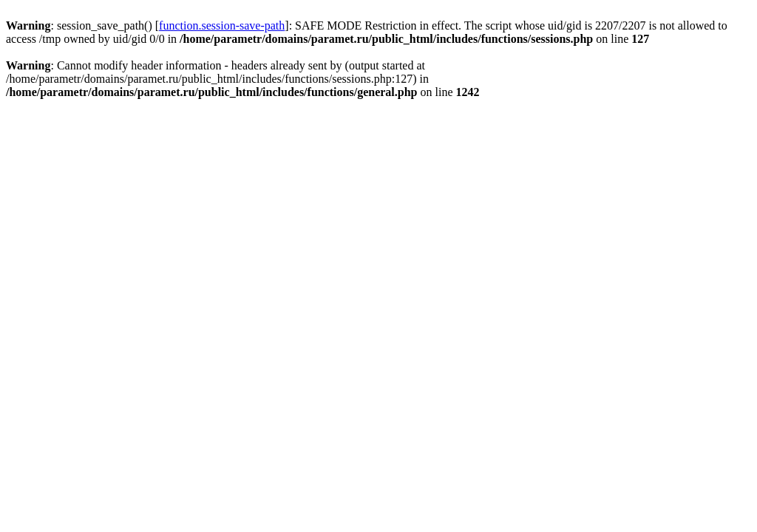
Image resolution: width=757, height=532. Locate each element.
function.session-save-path (222, 25)
